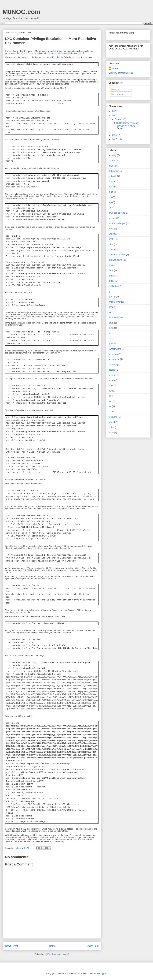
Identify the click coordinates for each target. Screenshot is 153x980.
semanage (114, 365)
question (113, 344)
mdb (111, 192)
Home (52, 946)
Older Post (93, 946)
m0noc (115, 69)
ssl (110, 406)
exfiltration (114, 286)
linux (111, 166)
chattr (111, 239)
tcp (110, 202)
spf (110, 391)
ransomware (115, 349)
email (111, 281)
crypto (112, 250)
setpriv (112, 375)
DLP (111, 208)
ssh (110, 401)
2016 (115, 139)
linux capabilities (117, 213)
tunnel (112, 422)
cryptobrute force (117, 255)
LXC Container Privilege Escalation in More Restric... (126, 126)
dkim (111, 270)
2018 (115, 115)
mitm (111, 328)
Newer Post (12, 946)
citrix (111, 244)
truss (111, 228)
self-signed (114, 359)
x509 (111, 432)
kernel (112, 187)
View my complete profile (121, 73)
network (113, 176)
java (111, 307)
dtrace (112, 181)
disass (112, 265)
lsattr (111, 323)
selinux (112, 218)
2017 (115, 135)
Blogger (103, 974)
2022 (115, 111)
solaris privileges (117, 223)
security (113, 155)
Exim (111, 234)
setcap (112, 370)
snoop (112, 380)
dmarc (112, 276)
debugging (114, 171)
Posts (115, 90)
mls (110, 333)
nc (110, 338)
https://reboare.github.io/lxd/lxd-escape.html (64, 53)
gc (110, 291)
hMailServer (115, 302)
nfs (110, 197)
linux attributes (116, 317)
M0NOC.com (22, 12)
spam (111, 385)
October (119, 119)
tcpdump (113, 417)
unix (111, 427)
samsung (113, 354)
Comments (117, 95)
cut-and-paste (116, 260)
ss (110, 396)
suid (111, 412)
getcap (112, 297)
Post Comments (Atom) (58, 954)
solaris (112, 160)
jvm (110, 312)
